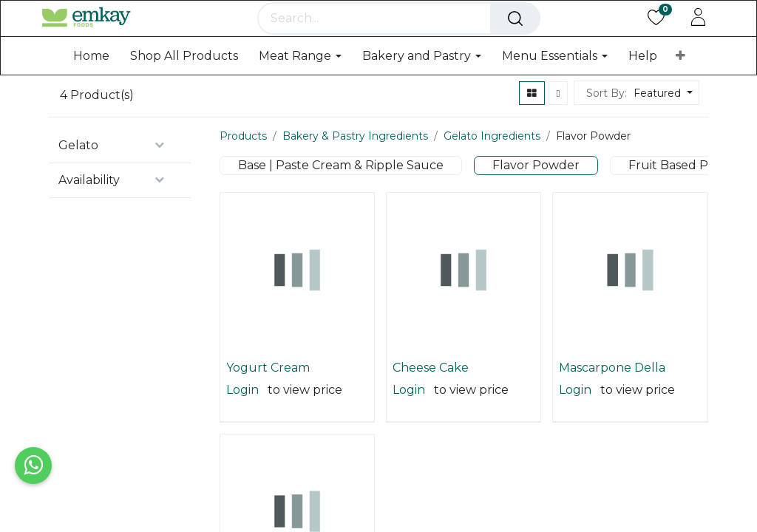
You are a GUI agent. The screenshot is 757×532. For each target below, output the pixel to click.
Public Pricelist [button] (642, 12)
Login (242, 434)
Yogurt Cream (268, 412)
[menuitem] (91, 99)
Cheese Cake (431, 412)
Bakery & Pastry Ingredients (355, 180)
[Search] (546, 52)
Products (243, 180)
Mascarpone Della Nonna (612, 412)
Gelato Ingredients (492, 180)
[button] (680, 100)
